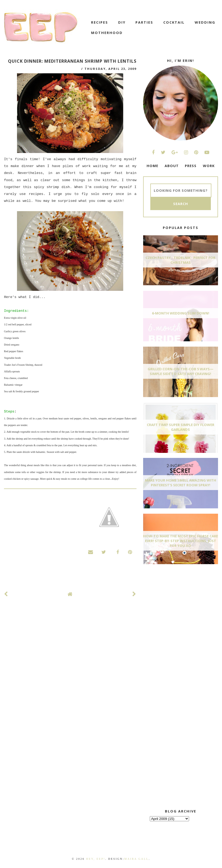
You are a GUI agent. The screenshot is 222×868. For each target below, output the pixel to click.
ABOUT (172, 166)
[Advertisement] (183, 608)
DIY (122, 22)
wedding (205, 22)
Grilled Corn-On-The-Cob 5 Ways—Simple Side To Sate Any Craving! (181, 371)
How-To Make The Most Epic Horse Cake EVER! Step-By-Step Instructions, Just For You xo (181, 541)
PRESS (191, 166)
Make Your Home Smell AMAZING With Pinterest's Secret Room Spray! (181, 483)
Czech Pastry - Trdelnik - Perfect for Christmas (180, 260)
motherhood (107, 33)
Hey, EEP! (96, 859)
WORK (209, 166)
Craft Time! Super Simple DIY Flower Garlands (181, 427)
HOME (152, 166)
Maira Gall (136, 859)
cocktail (174, 22)
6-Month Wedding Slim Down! (181, 313)
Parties (144, 22)
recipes (100, 22)
